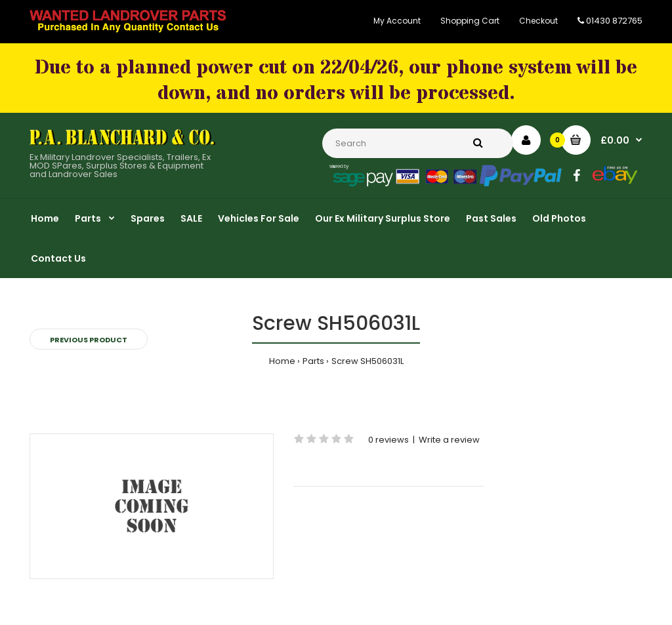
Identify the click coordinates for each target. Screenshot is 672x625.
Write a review (449, 440)
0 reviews (388, 440)
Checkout (538, 21)
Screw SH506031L (367, 361)
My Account (397, 21)
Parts (313, 361)
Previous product (89, 340)
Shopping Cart (470, 21)
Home (282, 361)
